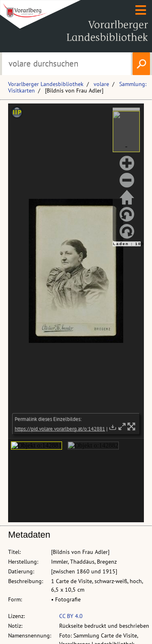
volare (101, 84)
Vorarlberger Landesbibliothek (46, 84)
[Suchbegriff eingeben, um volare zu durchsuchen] (67, 64)
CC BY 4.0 (71, 616)
